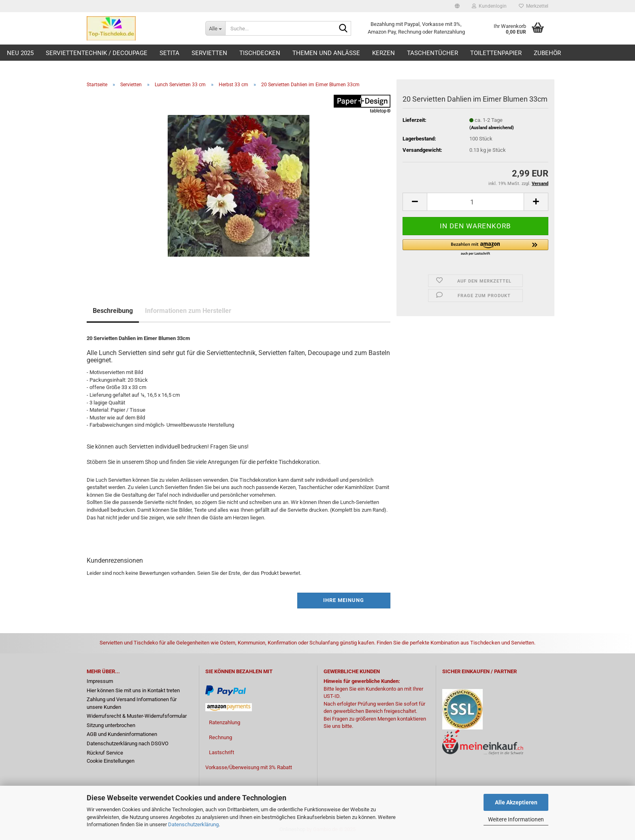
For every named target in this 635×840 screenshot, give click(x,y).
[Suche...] (215, 28)
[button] (457, 6)
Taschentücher (433, 53)
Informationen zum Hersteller (188, 311)
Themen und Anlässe (326, 53)
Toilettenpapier (496, 53)
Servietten (209, 53)
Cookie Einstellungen (111, 761)
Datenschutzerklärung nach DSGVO (128, 743)
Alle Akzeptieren (516, 802)
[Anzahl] (475, 202)
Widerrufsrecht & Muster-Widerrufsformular (137, 716)
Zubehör (547, 53)
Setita (169, 53)
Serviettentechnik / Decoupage (97, 53)
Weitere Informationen (516, 819)
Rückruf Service (105, 753)
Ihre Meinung (344, 600)
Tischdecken (260, 53)
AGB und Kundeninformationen (122, 734)
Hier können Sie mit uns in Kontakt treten (133, 690)
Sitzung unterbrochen (111, 725)
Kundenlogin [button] (489, 6)
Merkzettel (534, 6)
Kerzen (384, 53)
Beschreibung (113, 311)
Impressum (100, 681)
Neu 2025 (20, 53)
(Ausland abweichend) (492, 128)
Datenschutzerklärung (193, 824)
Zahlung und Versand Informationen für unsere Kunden (132, 703)
